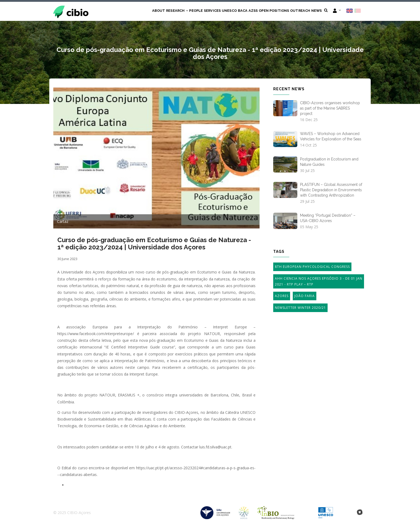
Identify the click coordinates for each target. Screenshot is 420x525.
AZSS (242, 11)
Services (193, 11)
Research (151, 11)
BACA (229, 11)
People (173, 11)
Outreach (296, 11)
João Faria (305, 296)
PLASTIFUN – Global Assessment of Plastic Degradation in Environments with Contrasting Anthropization (331, 190)
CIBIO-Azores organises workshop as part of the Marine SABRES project (330, 108)
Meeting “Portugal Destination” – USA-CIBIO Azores (328, 219)
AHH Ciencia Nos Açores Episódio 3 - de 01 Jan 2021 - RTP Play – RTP (319, 282)
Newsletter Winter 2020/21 (300, 308)
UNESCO (213, 11)
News (315, 11)
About (130, 11)
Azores (282, 296)
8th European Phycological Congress (312, 267)
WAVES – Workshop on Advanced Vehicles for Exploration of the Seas (331, 137)
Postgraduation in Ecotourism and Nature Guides (329, 162)
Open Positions (266, 11)
